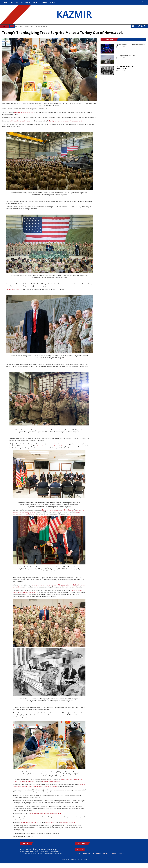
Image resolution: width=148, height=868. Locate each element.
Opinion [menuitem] (44, 2)
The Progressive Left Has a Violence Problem (125, 68)
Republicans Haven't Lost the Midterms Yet (32, 26)
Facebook (136, 26)
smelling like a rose (51, 822)
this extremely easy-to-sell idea (24, 112)
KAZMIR (74, 14)
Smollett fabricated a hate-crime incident (49, 446)
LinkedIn (142, 26)
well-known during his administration (21, 121)
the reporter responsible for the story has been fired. (45, 814)
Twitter (139, 26)
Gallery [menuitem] (53, 2)
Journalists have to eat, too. (14, 289)
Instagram (145, 26)
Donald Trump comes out (29, 822)
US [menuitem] (22, 2)
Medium (133, 26)
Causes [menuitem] (36, 2)
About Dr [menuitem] (15, 2)
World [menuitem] (28, 2)
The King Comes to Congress (125, 56)
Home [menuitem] (6, 2)
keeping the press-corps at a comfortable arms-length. (66, 121)
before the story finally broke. (51, 781)
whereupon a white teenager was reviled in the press (57, 510)
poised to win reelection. (67, 822)
